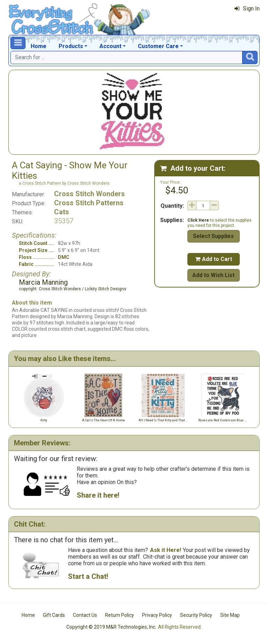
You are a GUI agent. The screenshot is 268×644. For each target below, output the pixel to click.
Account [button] (110, 46)
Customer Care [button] (158, 46)
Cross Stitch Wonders (90, 194)
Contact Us (85, 615)
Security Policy (196, 615)
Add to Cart (214, 259)
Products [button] (71, 46)
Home (39, 46)
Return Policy (120, 615)
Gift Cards (54, 615)
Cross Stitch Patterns (89, 203)
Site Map (230, 615)
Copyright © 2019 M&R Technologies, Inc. (111, 627)
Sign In (247, 9)
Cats (62, 212)
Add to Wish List (213, 275)
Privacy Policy (157, 615)
